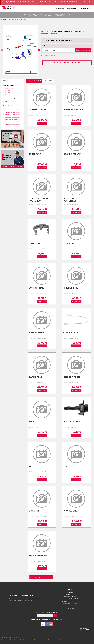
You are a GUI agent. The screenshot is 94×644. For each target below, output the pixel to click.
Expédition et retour (36, 640)
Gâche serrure (72, 154)
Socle (32, 422)
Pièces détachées (48, 15)
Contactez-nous (70, 608)
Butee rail (35, 243)
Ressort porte (72, 377)
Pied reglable (72, 422)
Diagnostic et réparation (60, 15)
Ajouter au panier (42, 123)
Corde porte (71, 332)
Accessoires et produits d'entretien (33, 15)
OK (55, 615)
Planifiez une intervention (67, 63)
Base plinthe (36, 332)
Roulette (69, 243)
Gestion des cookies (77, 640)
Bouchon (34, 511)
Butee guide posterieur (70, 200)
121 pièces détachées (34, 81)
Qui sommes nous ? (6, 640)
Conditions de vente (17, 640)
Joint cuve (35, 154)
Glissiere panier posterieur (38, 200)
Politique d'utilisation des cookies (50, 640)
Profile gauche (38, 555)
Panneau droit (38, 110)
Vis (31, 466)
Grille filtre (71, 288)
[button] (2, 50)
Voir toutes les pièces (48, 55)
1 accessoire (48, 81)
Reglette (69, 466)
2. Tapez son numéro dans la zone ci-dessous (58, 46)
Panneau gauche (73, 110)
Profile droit (71, 511)
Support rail (36, 288)
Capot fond (36, 377)
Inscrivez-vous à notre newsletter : (47, 613)
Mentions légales (27, 640)
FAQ (69, 15)
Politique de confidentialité (65, 640)
